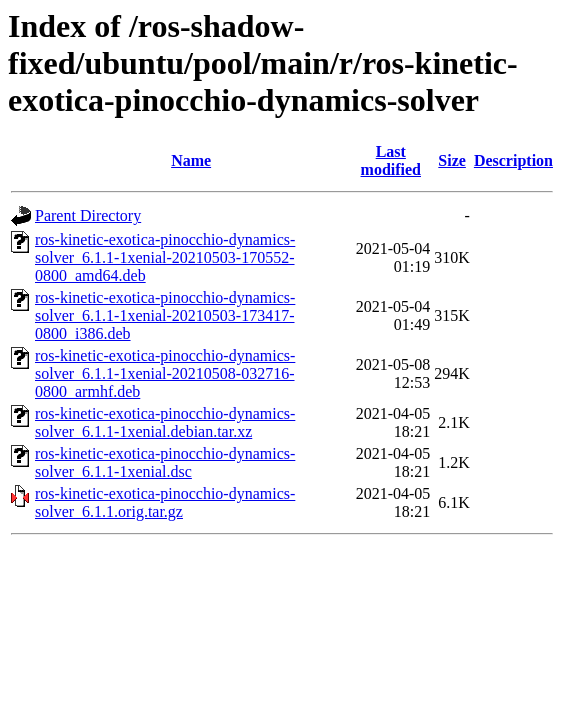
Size (452, 160)
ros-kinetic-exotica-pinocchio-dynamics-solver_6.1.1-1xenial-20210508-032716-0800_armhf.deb (165, 373)
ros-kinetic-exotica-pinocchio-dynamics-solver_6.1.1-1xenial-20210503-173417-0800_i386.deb (165, 315)
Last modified (391, 160)
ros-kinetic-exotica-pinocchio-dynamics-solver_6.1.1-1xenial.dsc (165, 462)
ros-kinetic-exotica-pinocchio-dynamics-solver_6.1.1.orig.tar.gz (165, 502)
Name (191, 160)
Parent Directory (88, 215)
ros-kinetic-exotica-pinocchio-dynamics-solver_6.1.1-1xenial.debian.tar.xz (165, 422)
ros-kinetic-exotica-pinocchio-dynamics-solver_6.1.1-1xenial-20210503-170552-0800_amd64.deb (165, 257)
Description (513, 160)
